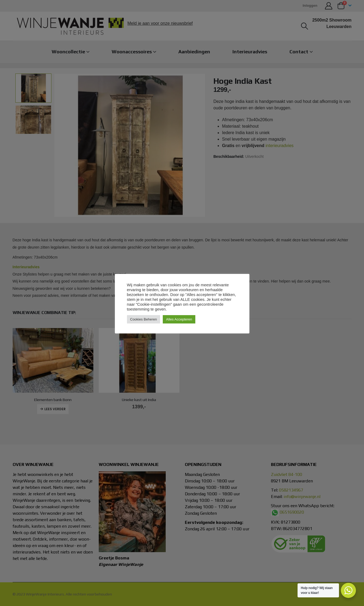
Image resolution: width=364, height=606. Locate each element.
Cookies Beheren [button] (144, 319)
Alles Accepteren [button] (179, 319)
